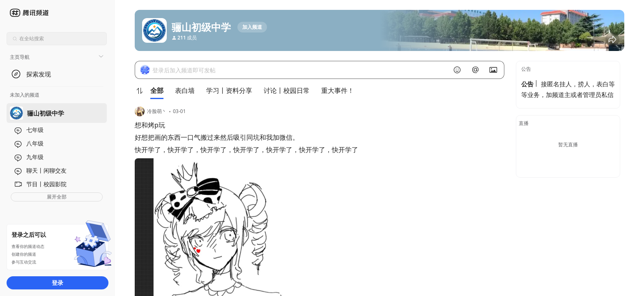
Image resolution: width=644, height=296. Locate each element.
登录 (57, 283)
